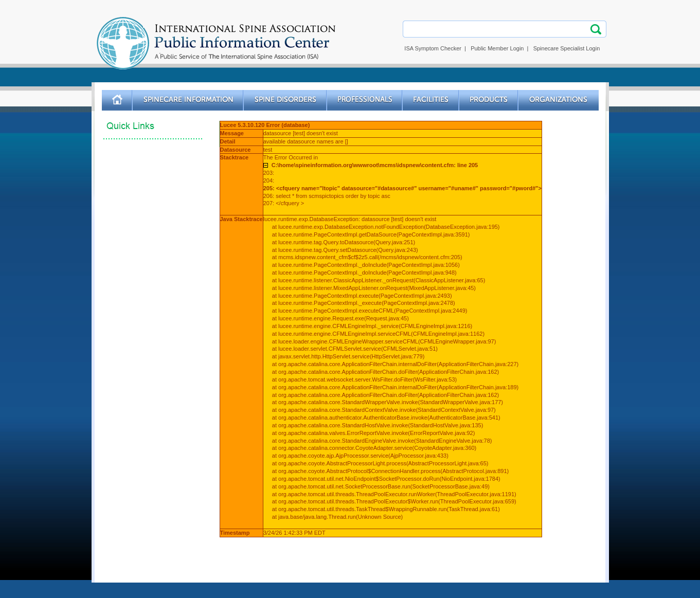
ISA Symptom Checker (433, 48)
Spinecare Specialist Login (567, 48)
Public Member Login (497, 48)
